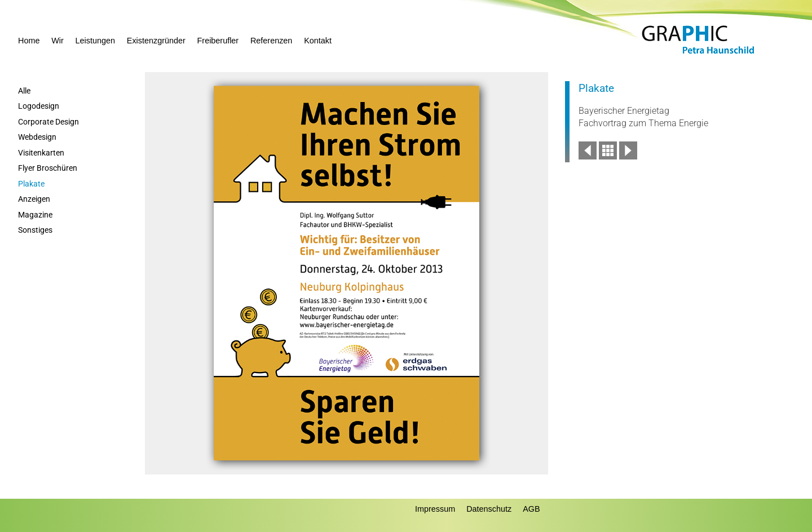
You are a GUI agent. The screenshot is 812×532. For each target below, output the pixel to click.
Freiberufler (218, 41)
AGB (531, 509)
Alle (24, 91)
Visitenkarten (41, 153)
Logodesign (39, 106)
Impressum (435, 509)
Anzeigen (34, 199)
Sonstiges (35, 230)
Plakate (31, 184)
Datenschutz (489, 509)
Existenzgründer (156, 41)
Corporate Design (48, 122)
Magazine (35, 215)
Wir (58, 41)
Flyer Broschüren (48, 168)
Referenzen (271, 41)
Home (29, 41)
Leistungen (95, 41)
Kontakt (318, 41)
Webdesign (37, 137)
